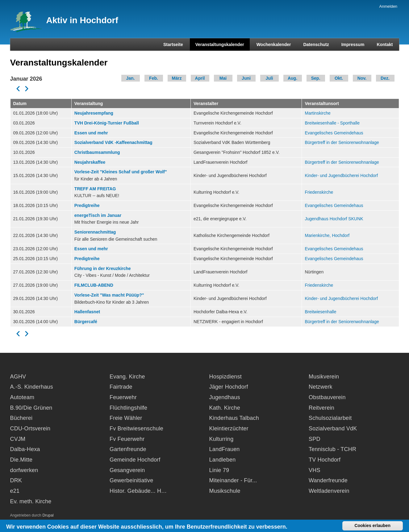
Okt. (339, 78)
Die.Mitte (21, 460)
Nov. (362, 78)
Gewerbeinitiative (131, 480)
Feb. (154, 78)
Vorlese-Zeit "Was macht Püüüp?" (109, 295)
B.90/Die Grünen (31, 408)
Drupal (48, 515)
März (177, 78)
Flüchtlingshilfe (128, 408)
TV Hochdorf (325, 460)
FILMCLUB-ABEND (94, 285)
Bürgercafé (86, 322)
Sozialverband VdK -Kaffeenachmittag (113, 142)
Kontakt (385, 44)
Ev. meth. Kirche (31, 501)
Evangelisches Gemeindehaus (334, 133)
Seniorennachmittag (95, 232)
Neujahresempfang (94, 113)
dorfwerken (24, 470)
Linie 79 (219, 470)
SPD (315, 439)
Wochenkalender (274, 44)
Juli (269, 78)
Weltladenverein (329, 491)
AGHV (18, 377)
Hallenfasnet (87, 312)
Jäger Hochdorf (229, 387)
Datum (20, 103)
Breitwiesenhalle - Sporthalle (332, 123)
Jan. (130, 78)
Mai (223, 78)
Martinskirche (317, 113)
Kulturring (221, 439)
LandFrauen (225, 449)
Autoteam (22, 397)
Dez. (385, 78)
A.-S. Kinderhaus (32, 387)
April (200, 78)
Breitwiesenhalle (320, 312)
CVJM (18, 439)
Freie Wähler (126, 418)
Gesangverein (127, 470)
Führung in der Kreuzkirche (103, 268)
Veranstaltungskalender (220, 44)
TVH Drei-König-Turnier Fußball (107, 123)
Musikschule (225, 491)
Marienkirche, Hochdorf (327, 235)
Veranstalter (206, 103)
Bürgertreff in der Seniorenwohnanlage (342, 142)
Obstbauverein (327, 397)
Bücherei (21, 418)
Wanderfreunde (328, 480)
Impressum (353, 44)
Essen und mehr (91, 133)
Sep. (316, 78)
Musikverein (324, 377)
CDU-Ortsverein (30, 429)
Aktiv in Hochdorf (82, 20)
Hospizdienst (225, 377)
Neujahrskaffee (90, 162)
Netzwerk (321, 387)
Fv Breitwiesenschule (136, 429)
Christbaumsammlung (97, 152)
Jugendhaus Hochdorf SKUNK (334, 219)
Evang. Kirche (127, 377)
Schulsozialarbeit (330, 418)
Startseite (173, 44)
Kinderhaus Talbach (234, 418)
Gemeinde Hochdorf (135, 460)
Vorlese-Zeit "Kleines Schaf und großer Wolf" (121, 172)
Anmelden (388, 6)
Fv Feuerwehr (127, 439)
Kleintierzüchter (229, 429)
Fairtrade (121, 387)
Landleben (223, 460)
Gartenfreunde (128, 449)
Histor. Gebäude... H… (138, 491)
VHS (315, 470)
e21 (15, 491)
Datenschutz (316, 44)
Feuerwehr (123, 397)
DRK (16, 480)
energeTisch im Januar (98, 215)
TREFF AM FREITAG (95, 189)
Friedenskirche (319, 192)
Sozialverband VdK (333, 429)
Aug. (292, 78)
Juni (246, 78)
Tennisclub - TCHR (332, 449)
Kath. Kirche (225, 408)
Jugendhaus (225, 397)
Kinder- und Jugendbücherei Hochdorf (341, 175)
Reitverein (321, 408)
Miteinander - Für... (233, 480)
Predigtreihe (87, 205)
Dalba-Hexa (25, 449)
